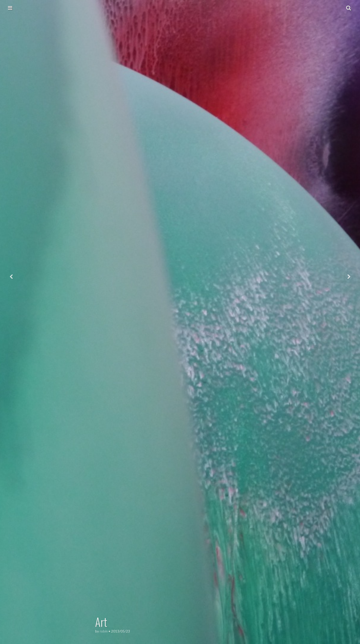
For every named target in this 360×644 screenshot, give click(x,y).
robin (104, 631)
